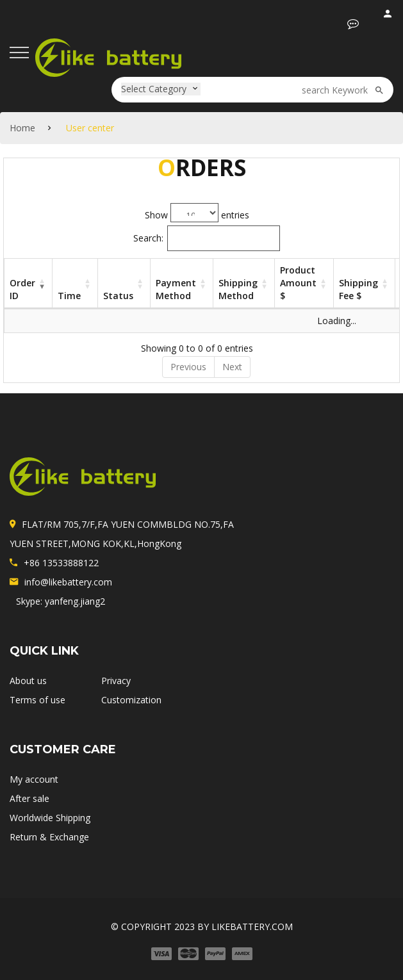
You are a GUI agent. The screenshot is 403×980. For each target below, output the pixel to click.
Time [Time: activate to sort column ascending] (69, 296)
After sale (29, 798)
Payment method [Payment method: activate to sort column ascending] (176, 289)
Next (232, 367)
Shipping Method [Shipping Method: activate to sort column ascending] (238, 289)
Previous (188, 367)
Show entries (197, 213)
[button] (353, 24)
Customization (131, 700)
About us (28, 681)
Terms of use (37, 700)
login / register (389, 17)
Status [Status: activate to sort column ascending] (118, 296)
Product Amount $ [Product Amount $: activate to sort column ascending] (298, 283)
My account (34, 779)
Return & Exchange (49, 837)
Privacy (116, 681)
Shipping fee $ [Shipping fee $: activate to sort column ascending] (358, 289)
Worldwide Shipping (50, 818)
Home (22, 128)
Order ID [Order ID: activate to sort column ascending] (22, 289)
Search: (207, 238)
